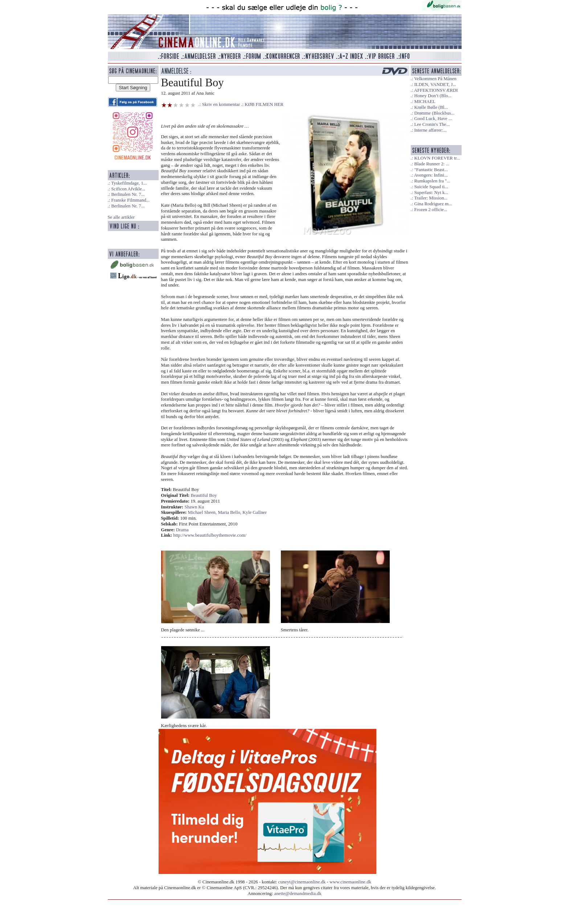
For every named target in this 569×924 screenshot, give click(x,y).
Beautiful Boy (204, 495)
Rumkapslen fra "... (432, 181)
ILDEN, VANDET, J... (435, 84)
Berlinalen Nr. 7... (128, 194)
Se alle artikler (121, 217)
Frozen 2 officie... (431, 210)
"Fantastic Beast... (431, 170)
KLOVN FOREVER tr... (437, 158)
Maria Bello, (230, 512)
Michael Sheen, (203, 512)
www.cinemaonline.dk (350, 882)
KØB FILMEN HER (264, 104)
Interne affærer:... (430, 130)
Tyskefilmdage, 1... (129, 183)
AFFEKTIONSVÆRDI (436, 90)
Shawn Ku (195, 507)
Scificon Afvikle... (128, 189)
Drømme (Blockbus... (434, 113)
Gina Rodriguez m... (433, 204)
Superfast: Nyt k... (431, 193)
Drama (182, 530)
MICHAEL (425, 102)
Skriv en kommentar (221, 104)
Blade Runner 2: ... (432, 164)
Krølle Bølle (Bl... (431, 107)
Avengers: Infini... (431, 175)
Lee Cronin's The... (432, 124)
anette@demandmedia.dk (298, 894)
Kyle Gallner (254, 512)
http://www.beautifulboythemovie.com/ (210, 535)
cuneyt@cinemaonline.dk (302, 882)
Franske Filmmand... (130, 200)
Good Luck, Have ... (433, 119)
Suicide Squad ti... (431, 187)
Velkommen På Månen (435, 79)
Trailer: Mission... (431, 198)
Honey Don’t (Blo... (433, 96)
